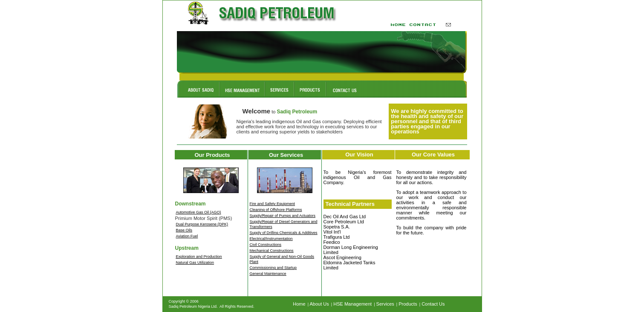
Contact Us (433, 304)
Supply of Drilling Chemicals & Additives (284, 233)
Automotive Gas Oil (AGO (198, 212)
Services (385, 304)
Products (408, 304)
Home (299, 304)
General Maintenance (268, 274)
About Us (319, 304)
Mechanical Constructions (272, 251)
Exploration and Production (199, 257)
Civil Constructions (266, 245)
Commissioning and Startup (273, 268)
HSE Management (352, 304)
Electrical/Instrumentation (271, 239)
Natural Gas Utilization (195, 263)
